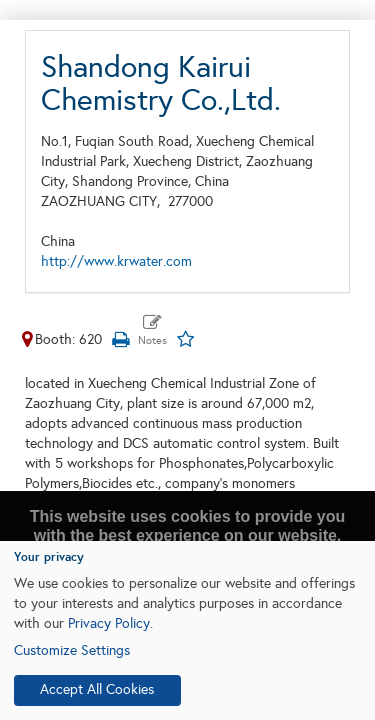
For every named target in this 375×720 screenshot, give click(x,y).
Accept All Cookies (97, 689)
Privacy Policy (109, 623)
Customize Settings (72, 650)
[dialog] (187, 630)
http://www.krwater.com (116, 261)
